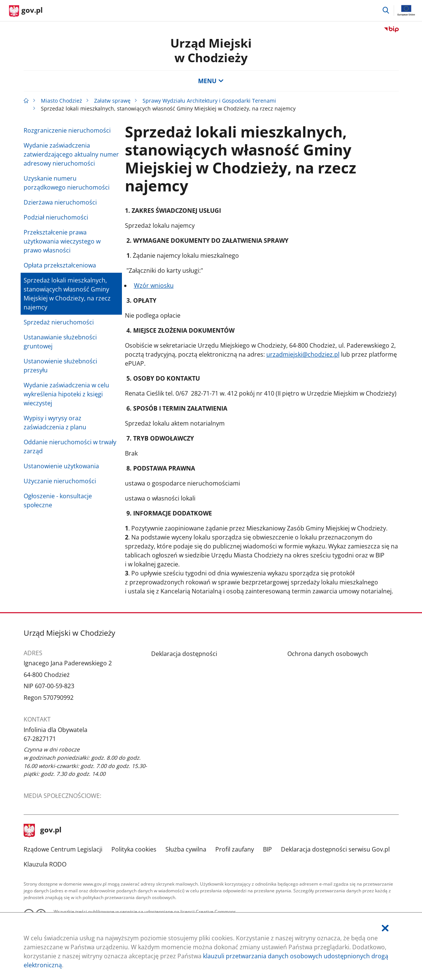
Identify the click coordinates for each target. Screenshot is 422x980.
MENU (211, 81)
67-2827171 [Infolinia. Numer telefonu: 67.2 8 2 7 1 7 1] (40, 739)
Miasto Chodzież (62, 101)
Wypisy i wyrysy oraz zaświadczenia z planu (55, 423)
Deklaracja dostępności (184, 654)
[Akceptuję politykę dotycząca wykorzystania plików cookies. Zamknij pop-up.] (385, 928)
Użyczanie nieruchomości (60, 481)
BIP (267, 849)
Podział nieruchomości (56, 217)
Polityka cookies (134, 849)
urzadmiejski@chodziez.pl (303, 354)
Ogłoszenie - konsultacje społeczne (58, 500)
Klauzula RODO (45, 864)
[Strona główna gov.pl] (26, 11)
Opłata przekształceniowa (60, 265)
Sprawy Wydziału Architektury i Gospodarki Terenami (209, 101)
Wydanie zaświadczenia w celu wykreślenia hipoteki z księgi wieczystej (66, 394)
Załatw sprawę (112, 101)
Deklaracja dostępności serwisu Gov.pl (335, 849)
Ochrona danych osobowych (328, 654)
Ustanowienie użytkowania (61, 466)
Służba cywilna (186, 849)
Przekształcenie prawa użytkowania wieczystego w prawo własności (62, 241)
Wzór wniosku (154, 285)
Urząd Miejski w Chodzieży (211, 50)
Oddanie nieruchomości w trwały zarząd (70, 447)
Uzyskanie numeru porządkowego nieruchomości (67, 183)
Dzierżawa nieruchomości (60, 202)
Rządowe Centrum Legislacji (63, 849)
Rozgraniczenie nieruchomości (67, 130)
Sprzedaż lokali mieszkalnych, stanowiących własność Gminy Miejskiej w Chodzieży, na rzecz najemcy (67, 294)
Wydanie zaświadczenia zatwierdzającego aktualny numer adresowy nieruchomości (71, 154)
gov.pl (43, 831)
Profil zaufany (235, 849)
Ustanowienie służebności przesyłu (60, 366)
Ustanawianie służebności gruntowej (60, 342)
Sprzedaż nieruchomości (59, 322)
